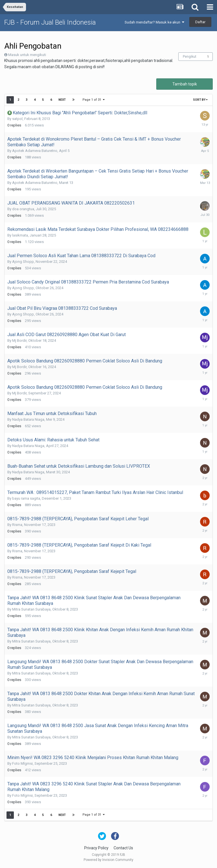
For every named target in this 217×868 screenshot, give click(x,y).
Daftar (200, 22)
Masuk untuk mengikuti (27, 55)
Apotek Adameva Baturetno (35, 151)
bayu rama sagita (26, 498)
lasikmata (20, 235)
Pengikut (190, 57)
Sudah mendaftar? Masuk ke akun (154, 22)
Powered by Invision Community (108, 860)
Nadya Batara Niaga (28, 419)
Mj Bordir (19, 340)
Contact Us (123, 848)
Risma (17, 525)
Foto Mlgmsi (22, 763)
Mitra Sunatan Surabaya (31, 609)
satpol (17, 119)
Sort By (200, 100)
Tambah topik (185, 84)
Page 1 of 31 (94, 100)
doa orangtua (23, 209)
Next (62, 100)
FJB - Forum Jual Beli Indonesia (50, 22)
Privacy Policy (96, 848)
